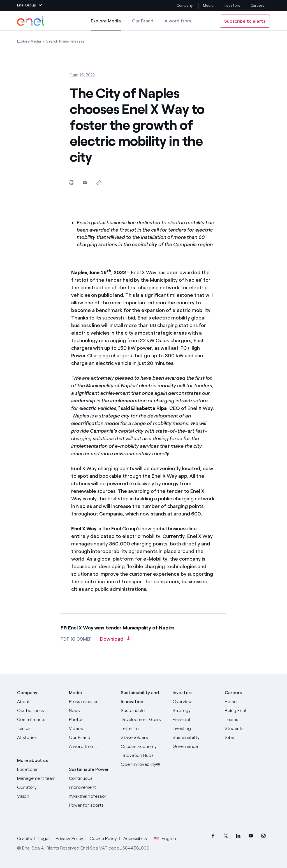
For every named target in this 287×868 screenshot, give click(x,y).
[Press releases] (92, 702)
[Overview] (195, 702)
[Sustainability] (195, 738)
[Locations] (40, 769)
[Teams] (247, 720)
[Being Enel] (247, 711)
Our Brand (143, 21)
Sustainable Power (89, 769)
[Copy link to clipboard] (99, 182)
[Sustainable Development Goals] (143, 715)
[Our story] (40, 787)
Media (208, 5)
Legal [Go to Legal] (44, 838)
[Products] (40, 711)
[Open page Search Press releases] (65, 41)
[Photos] (92, 720)
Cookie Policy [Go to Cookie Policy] (103, 838)
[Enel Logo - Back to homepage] (31, 21)
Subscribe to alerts (245, 21)
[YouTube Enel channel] (251, 836)
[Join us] (40, 729)
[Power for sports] (92, 805)
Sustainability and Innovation (140, 697)
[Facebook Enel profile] (213, 836)
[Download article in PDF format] (115, 641)
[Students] (247, 729)
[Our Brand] (92, 738)
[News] (92, 711)
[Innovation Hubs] (143, 755)
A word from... (180, 21)
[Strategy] (195, 711)
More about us (33, 760)
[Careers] (247, 702)
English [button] (165, 839)
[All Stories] (40, 738)
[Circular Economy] (143, 746)
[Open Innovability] (143, 764)
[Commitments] (40, 720)
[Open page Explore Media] (29, 41)
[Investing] (195, 729)
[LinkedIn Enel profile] (238, 836)
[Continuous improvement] (92, 783)
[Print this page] (71, 182)
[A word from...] (92, 746)
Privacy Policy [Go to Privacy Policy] (70, 838)
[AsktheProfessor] (92, 796)
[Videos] (92, 729)
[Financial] (195, 720)
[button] (30, 6)
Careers (258, 5)
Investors (232, 5)
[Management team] (40, 778)
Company (185, 5)
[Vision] (40, 796)
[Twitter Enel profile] (226, 836)
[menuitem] (213, 836)
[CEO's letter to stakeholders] (143, 733)
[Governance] (195, 746)
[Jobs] (247, 738)
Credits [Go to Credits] (25, 838)
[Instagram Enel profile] (264, 836)
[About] (40, 702)
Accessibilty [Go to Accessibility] (135, 838)
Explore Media (106, 25)
